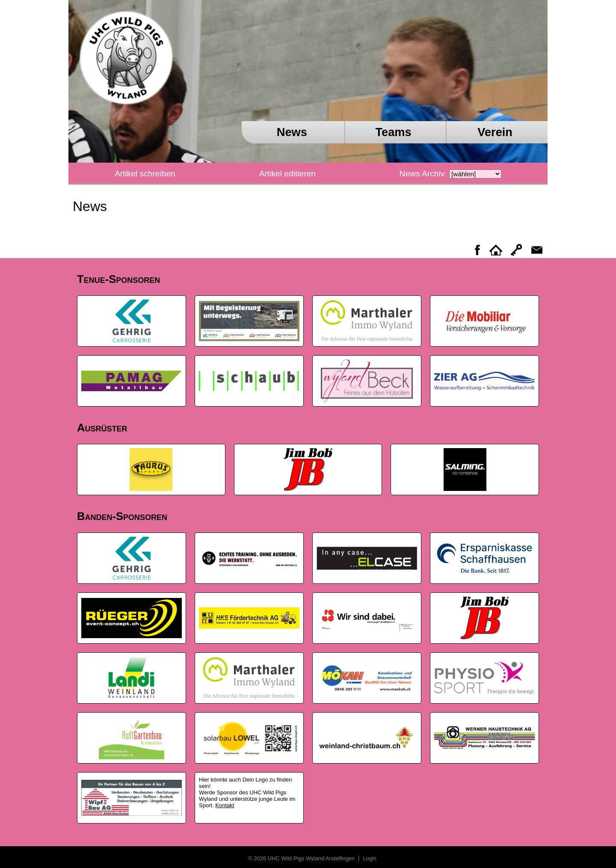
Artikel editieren (287, 174)
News (292, 132)
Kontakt (225, 805)
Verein (495, 132)
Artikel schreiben (145, 174)
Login (369, 858)
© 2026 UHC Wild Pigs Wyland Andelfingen (302, 858)
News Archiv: (423, 174)
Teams (393, 132)
